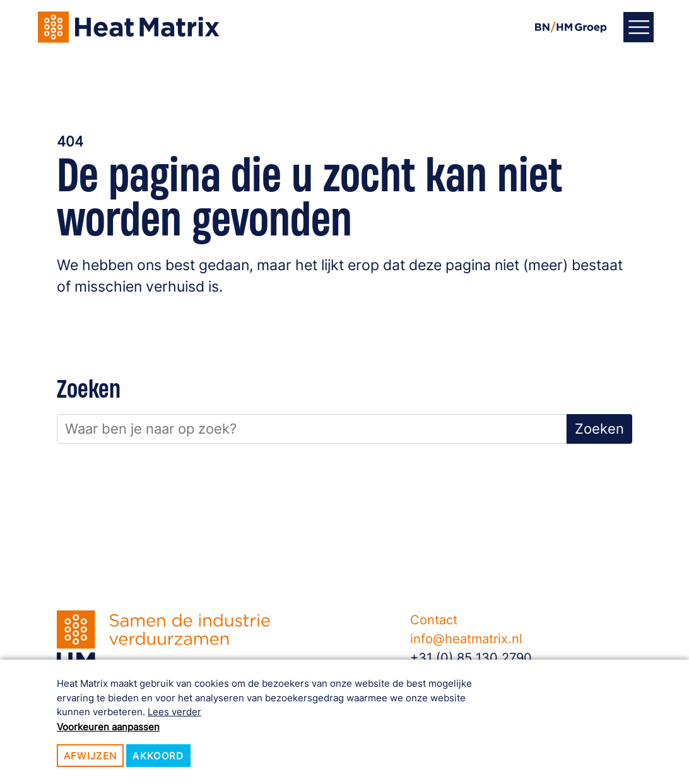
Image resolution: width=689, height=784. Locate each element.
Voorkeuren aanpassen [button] (108, 727)
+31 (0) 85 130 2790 (471, 658)
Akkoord (158, 756)
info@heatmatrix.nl (466, 639)
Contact (434, 620)
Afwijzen (91, 756)
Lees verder (174, 712)
